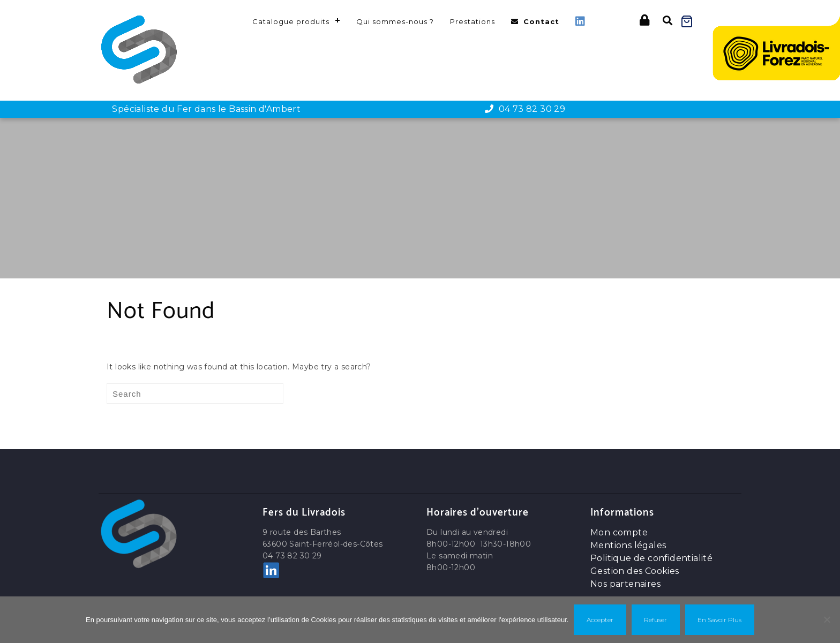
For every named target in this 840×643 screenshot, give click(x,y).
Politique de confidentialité (651, 558)
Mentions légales (628, 545)
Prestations (472, 21)
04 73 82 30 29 (525, 109)
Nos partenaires (625, 584)
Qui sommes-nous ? (395, 21)
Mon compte (619, 532)
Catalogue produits (291, 21)
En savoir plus (719, 620)
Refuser (655, 620)
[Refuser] (827, 619)
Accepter (600, 620)
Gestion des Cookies (635, 571)
